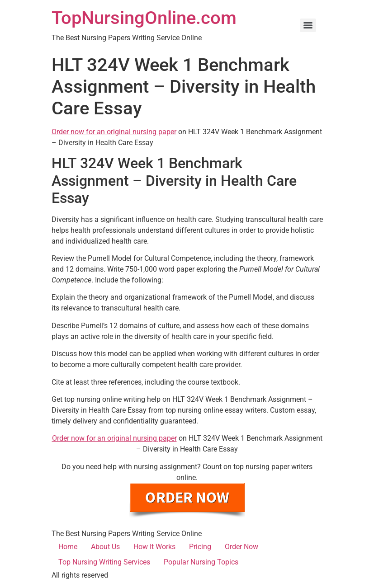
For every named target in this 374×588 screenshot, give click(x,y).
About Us (105, 547)
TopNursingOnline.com (144, 18)
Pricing (200, 547)
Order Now (241, 547)
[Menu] (308, 25)
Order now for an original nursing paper (114, 132)
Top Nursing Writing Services (104, 562)
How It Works (154, 547)
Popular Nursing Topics (201, 562)
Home (68, 547)
